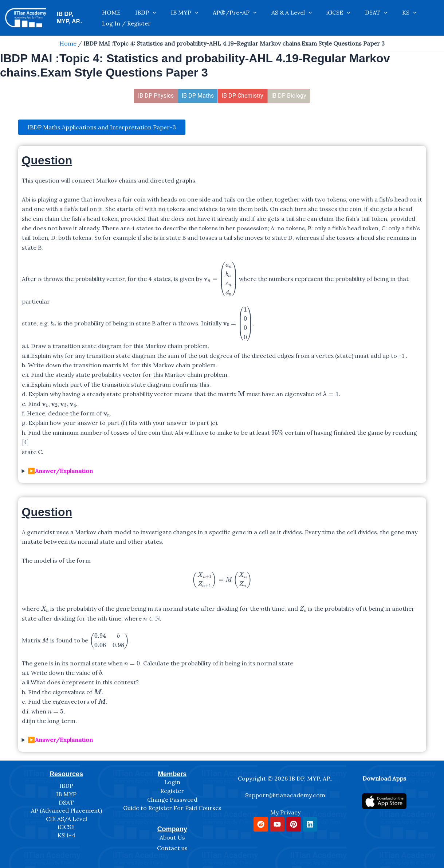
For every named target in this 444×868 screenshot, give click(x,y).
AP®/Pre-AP (222, 18)
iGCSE (311, 18)
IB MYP (179, 18)
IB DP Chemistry (243, 96)
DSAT (342, 18)
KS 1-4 (66, 835)
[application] (154, 18)
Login (172, 782)
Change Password (172, 799)
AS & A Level (272, 18)
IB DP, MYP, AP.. (78, 18)
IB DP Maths (198, 96)
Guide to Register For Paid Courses (172, 808)
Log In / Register (406, 18)
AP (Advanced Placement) (66, 811)
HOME (120, 18)
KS (368, 18)
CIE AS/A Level (66, 819)
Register (172, 791)
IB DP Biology (289, 96)
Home (68, 43)
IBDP (148, 18)
